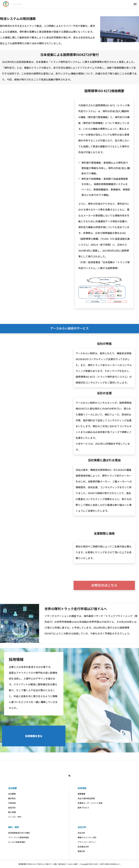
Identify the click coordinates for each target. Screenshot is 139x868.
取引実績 (12, 812)
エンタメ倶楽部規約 (17, 842)
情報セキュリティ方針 (87, 837)
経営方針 (12, 808)
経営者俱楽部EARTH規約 (19, 833)
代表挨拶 (12, 803)
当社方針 (82, 827)
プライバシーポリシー (87, 842)
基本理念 (12, 798)
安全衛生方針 (83, 847)
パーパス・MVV (15, 817)
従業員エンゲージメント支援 (90, 803)
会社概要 (12, 788)
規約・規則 (14, 827)
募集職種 (81, 794)
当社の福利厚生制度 (86, 798)
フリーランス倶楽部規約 (19, 837)
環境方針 (81, 851)
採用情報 (82, 788)
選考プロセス (83, 808)
